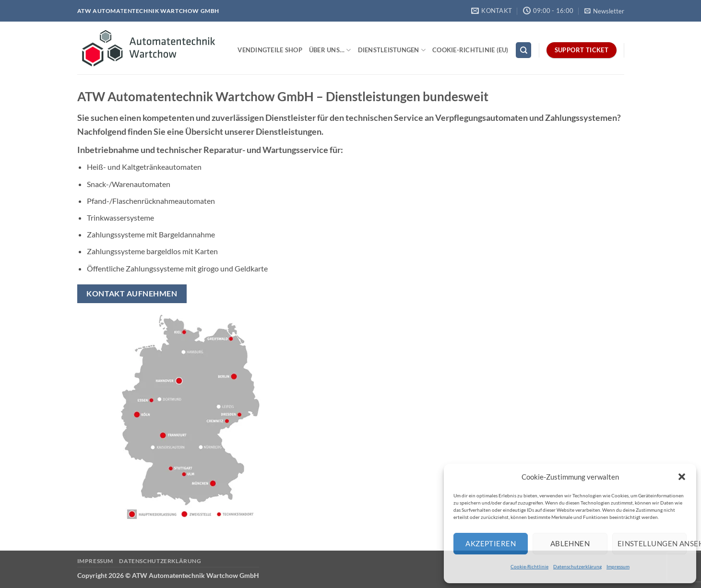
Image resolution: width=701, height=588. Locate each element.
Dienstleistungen (392, 50)
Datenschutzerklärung (577, 566)
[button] (682, 477)
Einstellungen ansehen (652, 543)
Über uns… (330, 50)
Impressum (618, 566)
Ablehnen (570, 543)
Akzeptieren (491, 543)
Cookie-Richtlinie (529, 566)
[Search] (523, 50)
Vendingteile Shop (270, 50)
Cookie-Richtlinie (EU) (470, 50)
